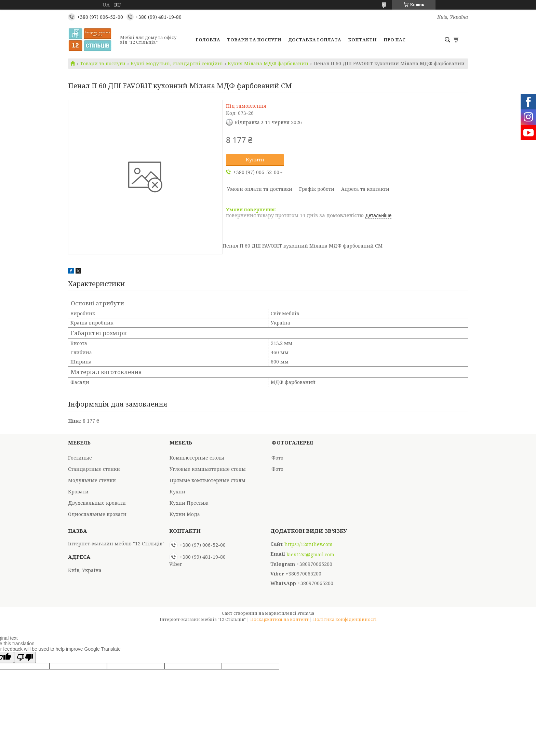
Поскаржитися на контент (279, 619)
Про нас (394, 40)
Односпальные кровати (97, 514)
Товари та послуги (254, 40)
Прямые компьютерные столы (207, 480)
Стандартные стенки (94, 469)
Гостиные (80, 458)
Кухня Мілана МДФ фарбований (268, 64)
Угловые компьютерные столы (208, 469)
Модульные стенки (92, 480)
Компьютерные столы (197, 458)
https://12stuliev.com (309, 544)
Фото (277, 458)
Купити (255, 160)
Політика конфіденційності (345, 619)
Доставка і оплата (315, 40)
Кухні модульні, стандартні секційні (177, 64)
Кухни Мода (185, 514)
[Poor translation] (25, 657)
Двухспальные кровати (97, 503)
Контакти (362, 40)
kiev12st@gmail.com (310, 555)
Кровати (78, 492)
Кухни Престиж (189, 503)
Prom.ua (306, 613)
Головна (208, 40)
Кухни (177, 492)
